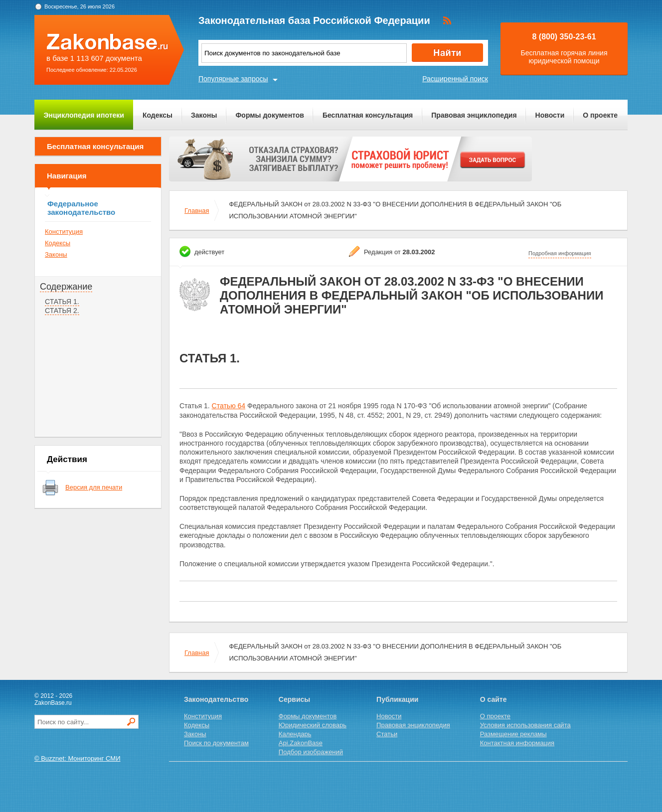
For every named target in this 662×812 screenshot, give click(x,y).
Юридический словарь (313, 725)
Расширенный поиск (455, 79)
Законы (204, 115)
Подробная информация (560, 253)
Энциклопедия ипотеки (84, 115)
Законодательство (216, 699)
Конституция (64, 232)
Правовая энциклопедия (474, 115)
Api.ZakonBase (301, 743)
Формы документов (270, 115)
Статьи (387, 734)
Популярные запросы (233, 79)
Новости (550, 115)
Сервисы (294, 699)
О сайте (494, 699)
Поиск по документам (216, 743)
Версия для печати (94, 487)
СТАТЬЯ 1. (62, 302)
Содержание (66, 287)
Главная (197, 211)
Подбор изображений (311, 752)
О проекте (600, 115)
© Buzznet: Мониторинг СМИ (78, 758)
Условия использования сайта (525, 725)
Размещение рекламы (513, 734)
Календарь (295, 734)
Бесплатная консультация (368, 115)
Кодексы (158, 115)
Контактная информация (517, 743)
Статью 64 (229, 406)
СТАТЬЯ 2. (62, 311)
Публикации (397, 699)
